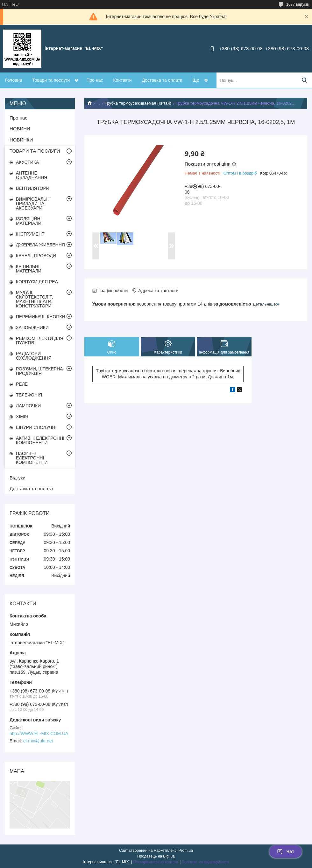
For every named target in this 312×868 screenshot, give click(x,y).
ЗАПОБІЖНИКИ (32, 327)
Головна (14, 80)
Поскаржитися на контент (156, 862)
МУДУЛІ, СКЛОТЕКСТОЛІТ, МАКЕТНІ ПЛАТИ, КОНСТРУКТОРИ (35, 299)
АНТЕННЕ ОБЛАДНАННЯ (32, 175)
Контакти (122, 80)
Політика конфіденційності (205, 862)
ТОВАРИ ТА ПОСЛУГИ (35, 151)
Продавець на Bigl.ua (156, 856)
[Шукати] (304, 80)
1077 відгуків (298, 4)
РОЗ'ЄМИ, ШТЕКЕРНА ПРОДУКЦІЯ (39, 371)
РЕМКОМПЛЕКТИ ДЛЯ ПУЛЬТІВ (40, 341)
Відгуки (18, 478)
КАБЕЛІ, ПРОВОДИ (36, 256)
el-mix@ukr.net (38, 741)
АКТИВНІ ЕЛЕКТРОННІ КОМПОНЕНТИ (40, 440)
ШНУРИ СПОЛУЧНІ (36, 427)
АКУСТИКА (27, 162)
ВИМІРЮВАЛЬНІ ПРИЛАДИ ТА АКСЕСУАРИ (33, 203)
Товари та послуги (51, 80)
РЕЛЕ (22, 384)
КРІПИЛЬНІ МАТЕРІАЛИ (29, 269)
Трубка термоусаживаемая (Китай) (138, 103)
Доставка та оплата (162, 80)
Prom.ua (186, 851)
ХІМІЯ (22, 417)
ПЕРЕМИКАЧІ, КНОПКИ (41, 317)
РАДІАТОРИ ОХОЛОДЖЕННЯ (34, 356)
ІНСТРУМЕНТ (30, 234)
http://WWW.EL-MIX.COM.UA (39, 734)
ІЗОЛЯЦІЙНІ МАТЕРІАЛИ (29, 221)
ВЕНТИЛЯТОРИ (33, 188)
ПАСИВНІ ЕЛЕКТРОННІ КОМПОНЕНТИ (32, 458)
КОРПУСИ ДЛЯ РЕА (37, 282)
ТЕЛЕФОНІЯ (29, 395)
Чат (286, 851)
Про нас (95, 80)
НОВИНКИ (21, 140)
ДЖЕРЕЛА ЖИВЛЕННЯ (40, 245)
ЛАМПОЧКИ (28, 406)
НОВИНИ (20, 129)
